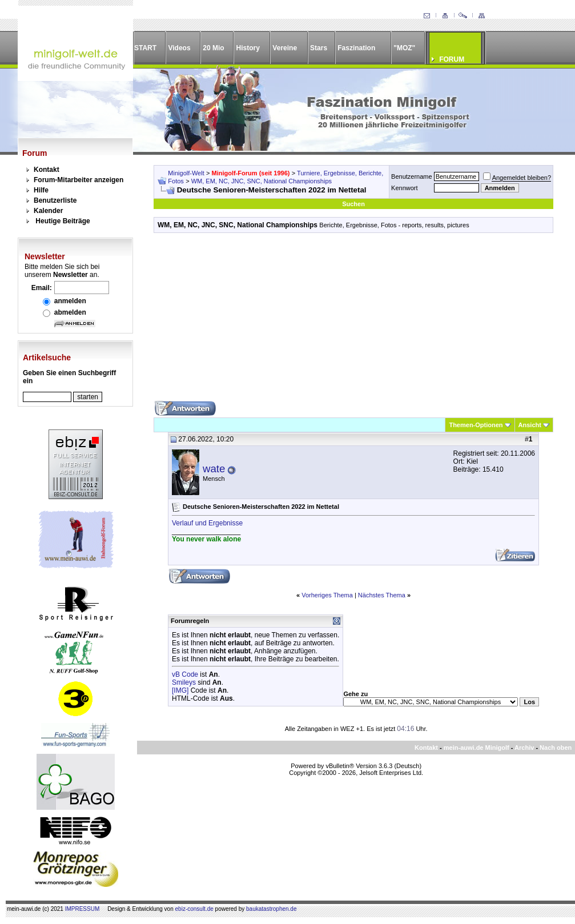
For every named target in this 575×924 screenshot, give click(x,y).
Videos (179, 48)
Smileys (184, 682)
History (248, 48)
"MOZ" (404, 48)
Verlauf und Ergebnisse (207, 523)
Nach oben (556, 748)
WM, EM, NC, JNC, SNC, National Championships (262, 181)
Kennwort (404, 188)
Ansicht (530, 425)
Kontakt (47, 170)
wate (214, 469)
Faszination (356, 48)
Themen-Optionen (476, 425)
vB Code (185, 674)
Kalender (48, 211)
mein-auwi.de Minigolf (477, 748)
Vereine (285, 48)
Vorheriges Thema (327, 595)
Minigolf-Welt (186, 173)
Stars (319, 48)
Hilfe (41, 190)
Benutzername (412, 176)
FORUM (452, 59)
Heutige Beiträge (63, 221)
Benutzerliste (55, 200)
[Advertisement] (353, 321)
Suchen (353, 204)
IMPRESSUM (83, 909)
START (145, 48)
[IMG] (180, 690)
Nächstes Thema (382, 595)
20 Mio (213, 48)
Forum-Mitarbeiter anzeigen (79, 180)
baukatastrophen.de (271, 909)
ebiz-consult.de (194, 909)
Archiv (524, 748)
